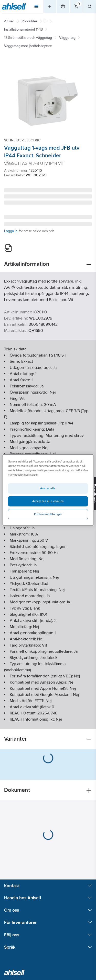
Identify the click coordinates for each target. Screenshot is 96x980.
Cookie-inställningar (48, 514)
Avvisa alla (48, 488)
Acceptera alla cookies (48, 501)
